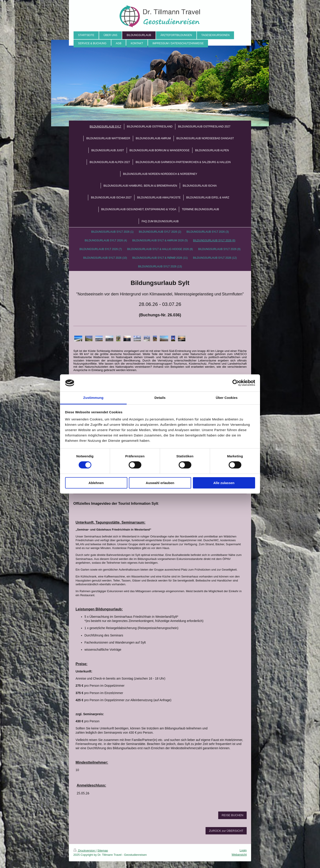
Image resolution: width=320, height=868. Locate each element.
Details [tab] (160, 398)
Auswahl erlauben (160, 483)
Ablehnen (96, 483)
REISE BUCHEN (232, 815)
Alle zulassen (224, 483)
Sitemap (103, 851)
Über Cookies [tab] (227, 398)
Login (243, 850)
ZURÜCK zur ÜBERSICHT (226, 831)
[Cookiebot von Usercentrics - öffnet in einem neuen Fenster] (236, 383)
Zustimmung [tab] (93, 398)
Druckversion (85, 851)
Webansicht (239, 855)
